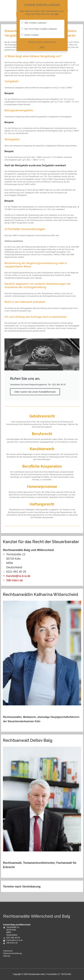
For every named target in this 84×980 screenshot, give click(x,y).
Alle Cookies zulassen (34, 22)
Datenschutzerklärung (13, 953)
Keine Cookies (30, 34)
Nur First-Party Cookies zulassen (39, 28)
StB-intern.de (14, 580)
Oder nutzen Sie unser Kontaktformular (35, 392)
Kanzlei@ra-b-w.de (18, 576)
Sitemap (7, 956)
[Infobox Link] (42, 421)
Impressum (8, 951)
